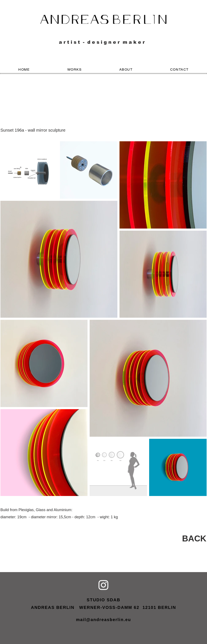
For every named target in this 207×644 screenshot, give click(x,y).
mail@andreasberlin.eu (103, 620)
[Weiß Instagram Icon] (103, 585)
